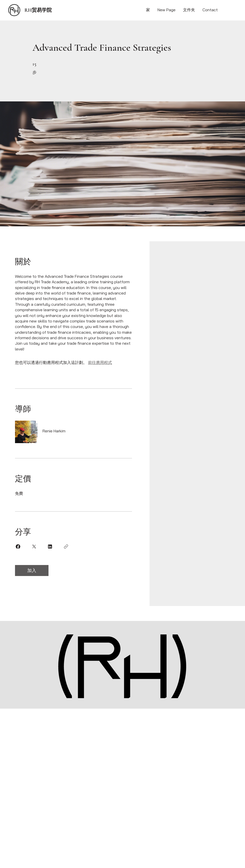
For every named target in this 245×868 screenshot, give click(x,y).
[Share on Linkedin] (50, 547)
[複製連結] (66, 547)
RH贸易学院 (38, 10)
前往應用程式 (100, 362)
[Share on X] (34, 547)
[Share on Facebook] (18, 547)
